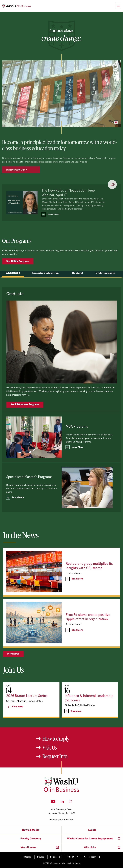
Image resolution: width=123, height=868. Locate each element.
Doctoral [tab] (78, 286)
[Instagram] (71, 802)
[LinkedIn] (62, 802)
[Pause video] (116, 122)
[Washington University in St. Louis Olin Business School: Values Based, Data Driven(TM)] (62, 791)
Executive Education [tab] (46, 286)
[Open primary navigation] (118, 6)
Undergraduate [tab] (105, 286)
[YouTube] (53, 802)
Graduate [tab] (13, 286)
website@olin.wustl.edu (62, 820)
